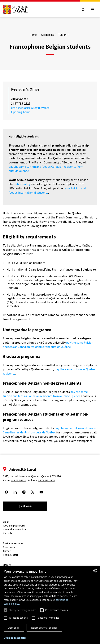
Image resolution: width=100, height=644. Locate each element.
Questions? (25, 506)
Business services (13, 543)
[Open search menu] (83, 10)
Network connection (14, 529)
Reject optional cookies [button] (44, 628)
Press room (10, 547)
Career (7, 551)
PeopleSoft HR (11, 555)
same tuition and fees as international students (47, 190)
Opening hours (21, 112)
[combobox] (95, 571)
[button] (15, 638)
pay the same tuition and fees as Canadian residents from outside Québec (48, 345)
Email (6, 522)
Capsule (8, 533)
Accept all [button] (14, 628)
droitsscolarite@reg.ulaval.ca (30, 108)
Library (7, 565)
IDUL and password (14, 526)
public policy (22, 184)
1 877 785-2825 (46, 480)
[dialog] (50, 605)
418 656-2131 (19, 480)
